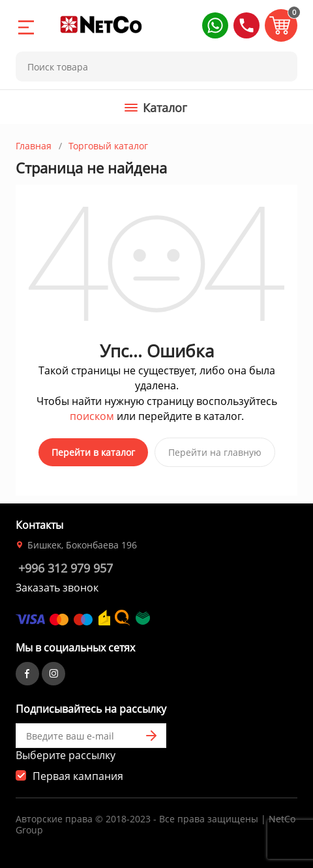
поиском (92, 416)
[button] (215, 25)
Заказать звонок (57, 588)
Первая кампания (78, 776)
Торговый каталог (108, 146)
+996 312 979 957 (66, 568)
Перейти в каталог (93, 452)
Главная (34, 146)
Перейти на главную (215, 452)
